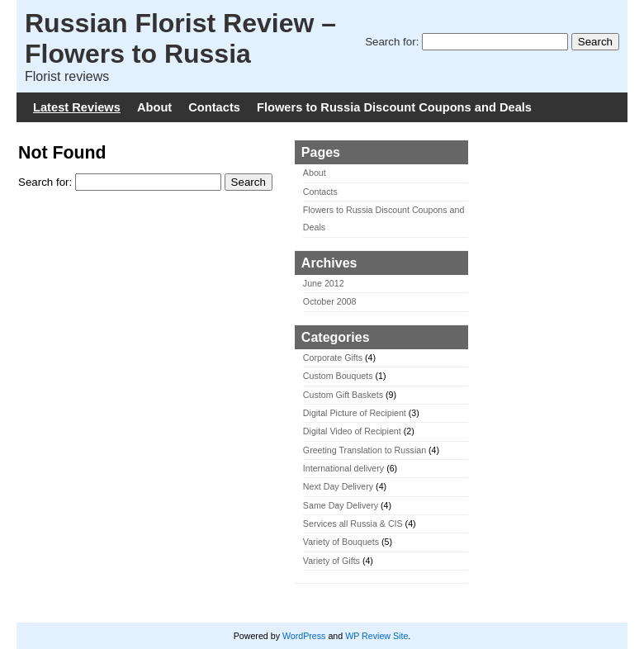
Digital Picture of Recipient (355, 413)
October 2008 (330, 301)
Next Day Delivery (338, 486)
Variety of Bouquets (341, 542)
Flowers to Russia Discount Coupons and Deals (394, 107)
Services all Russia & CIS (353, 523)
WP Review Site (376, 636)
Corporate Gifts (333, 358)
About (154, 107)
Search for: (392, 42)
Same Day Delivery (341, 505)
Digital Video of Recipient (352, 431)
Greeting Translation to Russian (365, 450)
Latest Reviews (77, 107)
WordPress (304, 636)
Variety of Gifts (331, 561)
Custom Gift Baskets (343, 395)
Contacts (214, 107)
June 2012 (324, 283)
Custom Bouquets (338, 376)
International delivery (343, 468)
